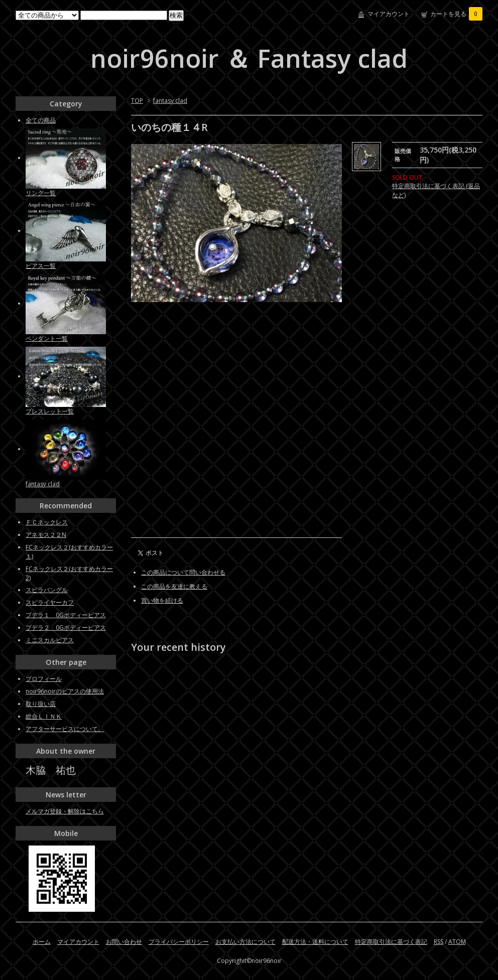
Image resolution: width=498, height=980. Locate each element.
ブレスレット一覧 (50, 411)
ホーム (42, 942)
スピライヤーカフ (50, 602)
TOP (137, 101)
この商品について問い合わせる (183, 572)
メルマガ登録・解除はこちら (65, 811)
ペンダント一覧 (47, 338)
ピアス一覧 (41, 266)
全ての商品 (41, 120)
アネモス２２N (46, 535)
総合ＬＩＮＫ (44, 716)
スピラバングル (47, 590)
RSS (439, 942)
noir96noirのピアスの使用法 (65, 691)
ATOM (457, 942)
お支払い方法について (245, 942)
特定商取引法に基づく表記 (391, 942)
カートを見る (456, 14)
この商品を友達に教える (174, 586)
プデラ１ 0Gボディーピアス (66, 615)
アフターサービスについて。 (65, 729)
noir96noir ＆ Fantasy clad (249, 58)
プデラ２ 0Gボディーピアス (66, 627)
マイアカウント (389, 14)
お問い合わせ (124, 942)
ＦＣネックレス (47, 522)
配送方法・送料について (315, 942)
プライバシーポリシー (179, 942)
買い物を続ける (162, 600)
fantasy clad (170, 101)
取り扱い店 (41, 704)
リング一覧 (41, 193)
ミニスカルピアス (50, 640)
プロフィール (44, 679)
